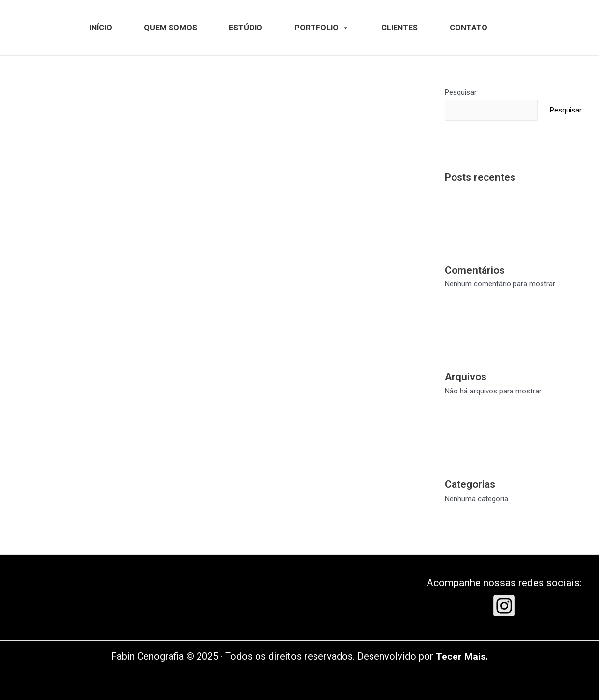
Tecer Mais (461, 657)
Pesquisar (461, 92)
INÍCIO (101, 28)
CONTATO (469, 28)
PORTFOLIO (322, 28)
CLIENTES (399, 28)
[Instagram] (504, 606)
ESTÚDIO (246, 28)
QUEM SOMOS (171, 28)
